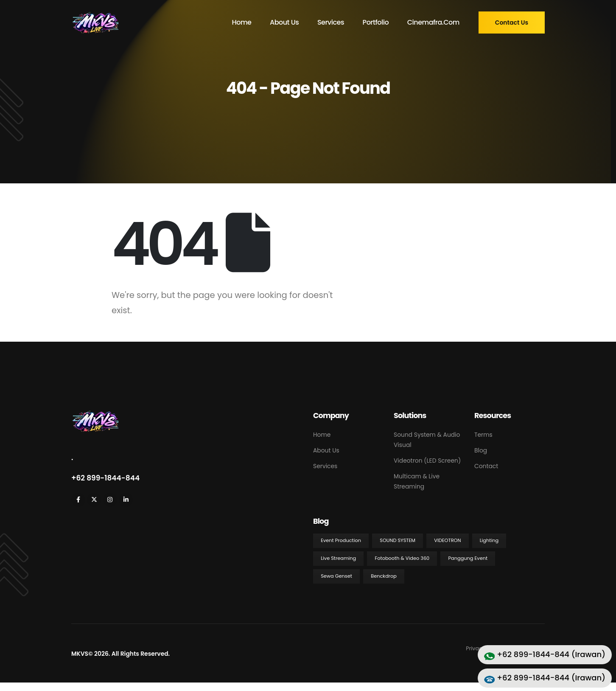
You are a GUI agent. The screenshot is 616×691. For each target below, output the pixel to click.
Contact (486, 466)
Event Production (341, 540)
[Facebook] (78, 500)
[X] (94, 500)
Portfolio (376, 22)
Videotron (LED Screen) (427, 461)
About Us (284, 22)
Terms (483, 435)
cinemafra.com (433, 22)
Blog (481, 450)
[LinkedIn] (126, 500)
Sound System (398, 540)
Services (331, 22)
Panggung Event (468, 558)
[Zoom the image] (95, 414)
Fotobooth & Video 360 (402, 558)
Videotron (447, 540)
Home (241, 22)
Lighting (489, 540)
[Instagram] (110, 500)
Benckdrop (384, 576)
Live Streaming (338, 558)
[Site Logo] (95, 22)
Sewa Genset (336, 576)
